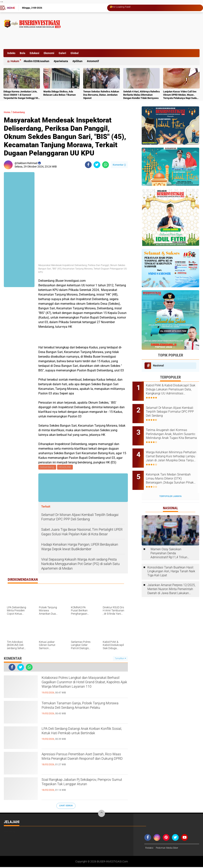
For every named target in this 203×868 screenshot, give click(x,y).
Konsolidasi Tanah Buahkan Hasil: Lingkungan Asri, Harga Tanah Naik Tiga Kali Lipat (171, 557)
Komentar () (119, 165)
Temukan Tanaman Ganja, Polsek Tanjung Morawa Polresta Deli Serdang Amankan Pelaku (84, 711)
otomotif (94, 61)
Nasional (158, 365)
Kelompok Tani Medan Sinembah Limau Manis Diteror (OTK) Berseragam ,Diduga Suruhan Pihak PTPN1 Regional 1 (176, 467)
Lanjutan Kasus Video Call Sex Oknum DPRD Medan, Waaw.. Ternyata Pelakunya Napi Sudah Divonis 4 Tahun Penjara (181, 95)
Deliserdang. (23, 112)
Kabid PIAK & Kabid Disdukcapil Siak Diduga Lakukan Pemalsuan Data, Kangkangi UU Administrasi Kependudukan (174, 389)
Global (75, 53)
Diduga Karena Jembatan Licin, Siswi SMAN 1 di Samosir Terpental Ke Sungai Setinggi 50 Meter (21, 95)
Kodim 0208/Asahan (37, 61)
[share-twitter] (97, 165)
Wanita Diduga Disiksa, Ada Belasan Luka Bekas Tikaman (60, 93)
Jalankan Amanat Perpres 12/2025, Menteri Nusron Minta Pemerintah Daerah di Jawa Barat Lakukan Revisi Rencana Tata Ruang (171, 575)
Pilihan (78, 61)
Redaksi (150, 849)
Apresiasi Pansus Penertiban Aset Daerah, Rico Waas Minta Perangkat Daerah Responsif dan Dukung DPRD (81, 762)
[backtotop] (102, 814)
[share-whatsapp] (106, 165)
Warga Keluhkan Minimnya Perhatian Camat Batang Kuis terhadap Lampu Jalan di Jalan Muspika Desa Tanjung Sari (175, 448)
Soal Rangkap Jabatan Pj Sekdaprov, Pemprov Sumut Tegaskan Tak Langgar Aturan (84, 788)
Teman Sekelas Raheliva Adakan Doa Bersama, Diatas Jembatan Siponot (101, 95)
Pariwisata (62, 61)
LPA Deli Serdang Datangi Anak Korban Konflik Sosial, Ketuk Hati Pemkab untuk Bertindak (85, 737)
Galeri (62, 53)
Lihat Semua (66, 806)
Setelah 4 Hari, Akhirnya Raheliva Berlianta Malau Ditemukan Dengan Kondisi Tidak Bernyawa (141, 95)
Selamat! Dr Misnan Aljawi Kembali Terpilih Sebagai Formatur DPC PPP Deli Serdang (173, 409)
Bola (23, 53)
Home (11, 8)
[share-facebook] (88, 165)
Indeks (11, 53)
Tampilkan (120, 659)
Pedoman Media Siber (170, 849)
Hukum (15, 61)
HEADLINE (66, 467)
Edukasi (35, 53)
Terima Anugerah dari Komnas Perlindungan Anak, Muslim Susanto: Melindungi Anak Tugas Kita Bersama (176, 428)
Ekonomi (49, 53)
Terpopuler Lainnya (170, 482)
